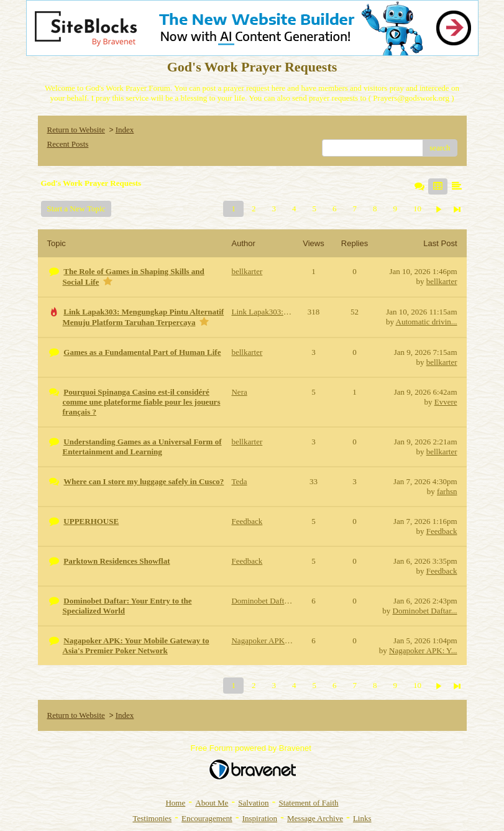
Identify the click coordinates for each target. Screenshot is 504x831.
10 (417, 209)
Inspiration (260, 818)
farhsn (447, 491)
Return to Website (76, 130)
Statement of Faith (308, 803)
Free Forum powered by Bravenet (252, 748)
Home (175, 803)
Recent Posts (68, 144)
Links (362, 818)
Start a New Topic (76, 209)
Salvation (253, 803)
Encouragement (207, 818)
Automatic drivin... (427, 322)
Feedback (442, 531)
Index (125, 130)
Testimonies (152, 818)
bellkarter (442, 281)
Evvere (446, 402)
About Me (212, 803)
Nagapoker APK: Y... (423, 650)
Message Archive (315, 818)
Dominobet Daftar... (425, 611)
